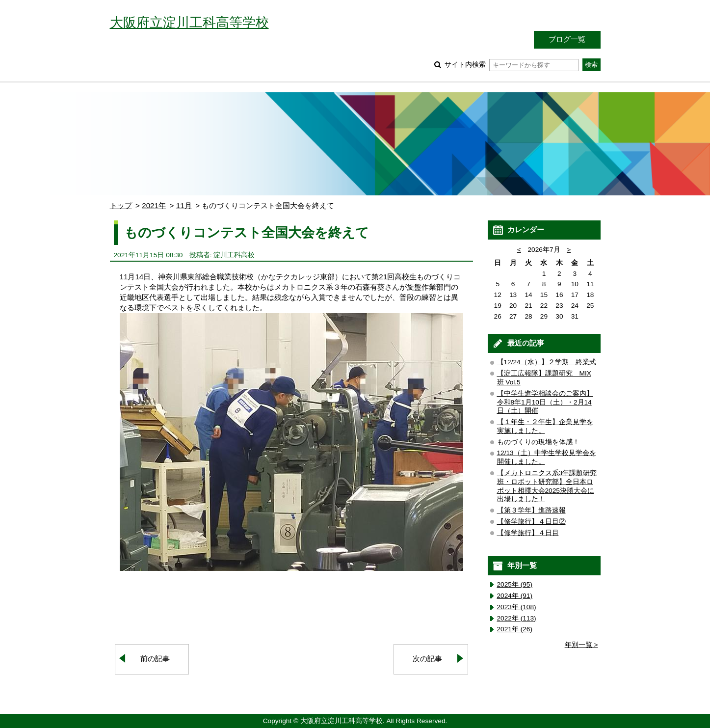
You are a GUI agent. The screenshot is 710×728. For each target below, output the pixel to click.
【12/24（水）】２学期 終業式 (547, 362)
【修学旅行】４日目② (531, 522)
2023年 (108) (517, 607)
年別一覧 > (581, 645)
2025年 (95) (515, 584)
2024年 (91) (515, 596)
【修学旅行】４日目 (528, 533)
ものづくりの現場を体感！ (538, 442)
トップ (121, 205)
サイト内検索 (512, 65)
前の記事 (155, 659)
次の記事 (427, 659)
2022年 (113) (517, 618)
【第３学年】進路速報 (531, 510)
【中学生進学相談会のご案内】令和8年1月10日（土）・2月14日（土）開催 (545, 402)
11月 (184, 205)
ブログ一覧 (567, 39)
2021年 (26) (515, 629)
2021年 (154, 205)
